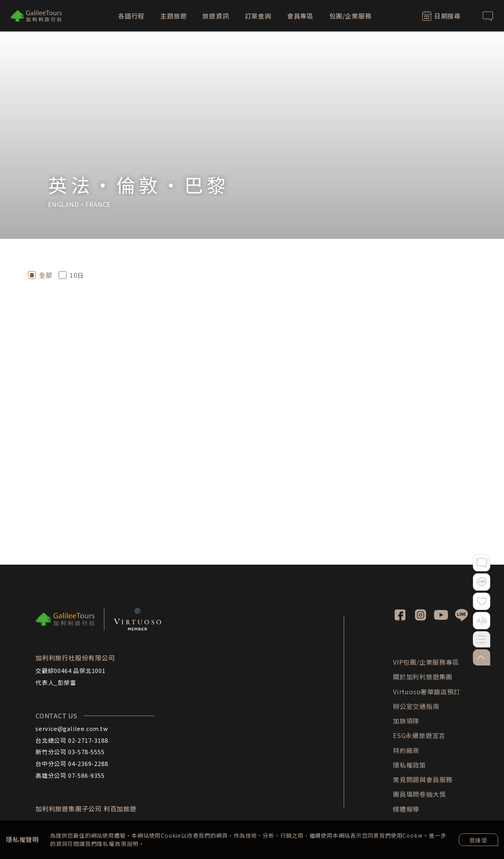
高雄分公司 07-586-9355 (70, 775)
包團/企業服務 (350, 16)
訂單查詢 (258, 16)
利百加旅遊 (120, 809)
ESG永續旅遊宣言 (419, 735)
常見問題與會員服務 (423, 779)
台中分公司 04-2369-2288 (72, 763)
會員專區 (300, 16)
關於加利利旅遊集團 (423, 677)
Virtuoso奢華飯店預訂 (427, 692)
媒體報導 (406, 809)
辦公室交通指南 (416, 706)
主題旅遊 (173, 16)
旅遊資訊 (216, 16)
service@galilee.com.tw (72, 728)
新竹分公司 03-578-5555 (70, 752)
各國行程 (131, 16)
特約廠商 (406, 750)
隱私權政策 (112, 844)
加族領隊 (406, 721)
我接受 (478, 840)
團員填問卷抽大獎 (419, 794)
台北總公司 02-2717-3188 (72, 740)
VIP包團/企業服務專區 (426, 662)
